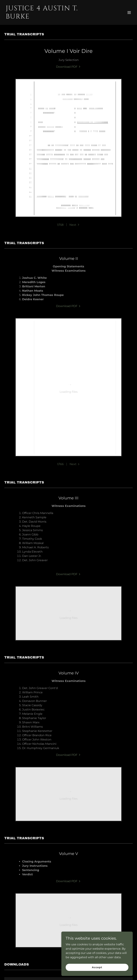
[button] (129, 13)
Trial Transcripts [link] (46, 971)
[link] (49, 18)
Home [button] (26, 971)
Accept (97, 967)
